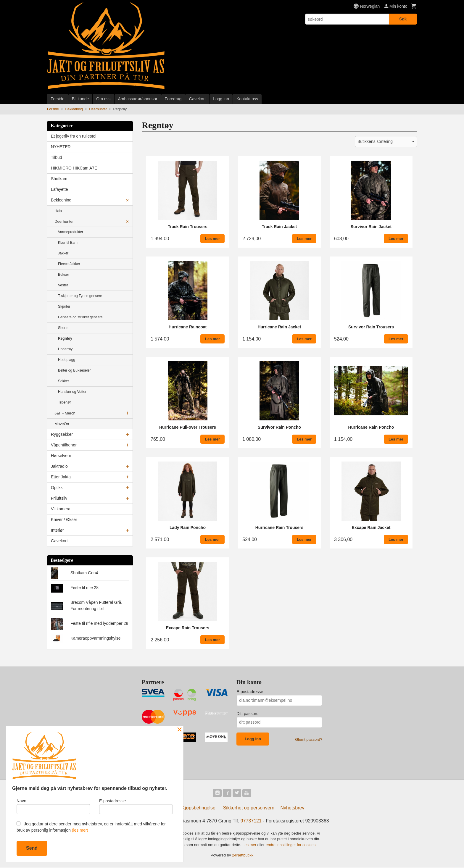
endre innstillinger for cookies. (291, 846)
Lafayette (59, 189)
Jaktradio (59, 466)
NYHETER (61, 147)
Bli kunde (80, 99)
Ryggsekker (62, 434)
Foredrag (173, 99)
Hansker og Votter (72, 392)
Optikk (57, 488)
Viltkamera (61, 509)
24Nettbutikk (243, 856)
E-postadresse (250, 692)
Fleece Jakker (69, 264)
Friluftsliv (59, 498)
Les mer (250, 846)
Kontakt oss (247, 99)
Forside (58, 99)
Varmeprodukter (71, 232)
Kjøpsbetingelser (199, 809)
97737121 (251, 822)
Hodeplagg (67, 360)
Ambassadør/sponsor (138, 99)
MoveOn (62, 424)
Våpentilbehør (64, 445)
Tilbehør (65, 402)
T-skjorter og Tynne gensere (80, 296)
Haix (58, 211)
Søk (403, 19)
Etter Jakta (61, 477)
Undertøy (65, 349)
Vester (63, 285)
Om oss (103, 99)
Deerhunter (64, 221)
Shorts (63, 328)
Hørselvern (61, 456)
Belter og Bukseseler (74, 370)
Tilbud (57, 157)
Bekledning (61, 200)
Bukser (63, 275)
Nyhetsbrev (293, 809)
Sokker (63, 381)
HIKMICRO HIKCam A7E (74, 168)
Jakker (63, 253)
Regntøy (65, 338)
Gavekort (197, 99)
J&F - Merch (65, 413)
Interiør (57, 530)
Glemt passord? (309, 739)
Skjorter (64, 306)
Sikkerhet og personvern (249, 809)
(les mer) (80, 830)
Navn (53, 805)
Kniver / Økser (64, 519)
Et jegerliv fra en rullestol (74, 136)
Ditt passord (248, 714)
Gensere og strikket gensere (80, 317)
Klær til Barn (68, 243)
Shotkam (59, 179)
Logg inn (221, 99)
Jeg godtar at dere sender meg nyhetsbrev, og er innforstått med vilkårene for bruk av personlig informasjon (91, 827)
